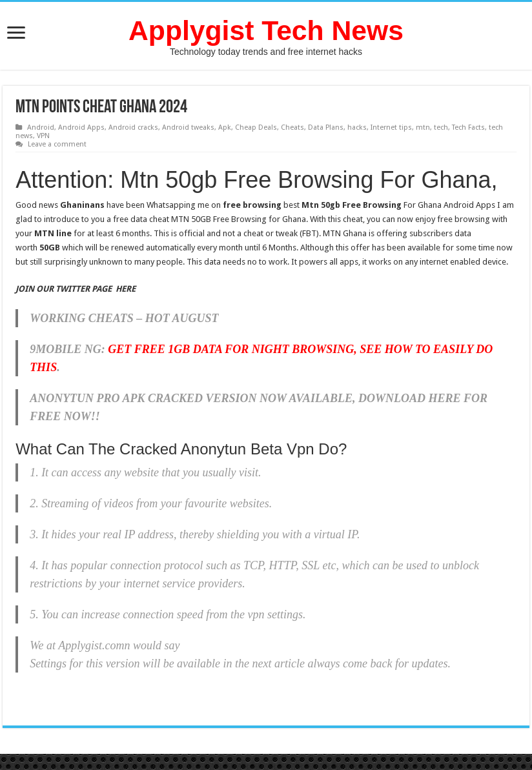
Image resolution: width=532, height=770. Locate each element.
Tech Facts (468, 127)
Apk (225, 127)
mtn (423, 127)
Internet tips (391, 127)
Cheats (292, 127)
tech (441, 127)
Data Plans (326, 127)
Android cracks (133, 127)
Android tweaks (188, 127)
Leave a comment (57, 144)
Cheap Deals (256, 127)
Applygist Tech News (266, 30)
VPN (43, 136)
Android (41, 127)
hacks (357, 127)
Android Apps (81, 127)
